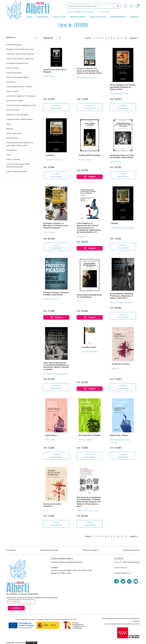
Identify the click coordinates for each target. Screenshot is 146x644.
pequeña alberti (78, 17)
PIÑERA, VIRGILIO (50, 76)
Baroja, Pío (116, 369)
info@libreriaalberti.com (123, 573)
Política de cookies (90, 550)
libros (29, 17)
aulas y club (59, 17)
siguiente (133, 38)
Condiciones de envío (131, 550)
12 (125, 38)
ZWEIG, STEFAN (116, 162)
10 (118, 38)
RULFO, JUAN (50, 440)
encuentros (43, 17)
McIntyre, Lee (81, 237)
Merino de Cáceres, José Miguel (121, 303)
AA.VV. (79, 302)
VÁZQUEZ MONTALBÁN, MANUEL (123, 228)
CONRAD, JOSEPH (85, 440)
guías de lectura (98, 17)
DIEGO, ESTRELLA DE (51, 299)
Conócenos (11, 550)
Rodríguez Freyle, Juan (54, 160)
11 (122, 38)
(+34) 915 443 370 (121, 568)
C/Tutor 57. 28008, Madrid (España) (127, 562)
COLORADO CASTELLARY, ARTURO (56, 374)
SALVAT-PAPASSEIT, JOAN (119, 94)
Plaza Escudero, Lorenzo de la (87, 511)
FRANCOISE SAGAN (117, 440)
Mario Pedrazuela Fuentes (86, 78)
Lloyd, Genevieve (49, 232)
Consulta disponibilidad (56, 107)
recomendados (118, 17)
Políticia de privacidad (49, 550)
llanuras (134, 17)
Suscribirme (16, 608)
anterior (88, 38)
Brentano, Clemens (85, 160)
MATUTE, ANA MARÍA (90, 352)
